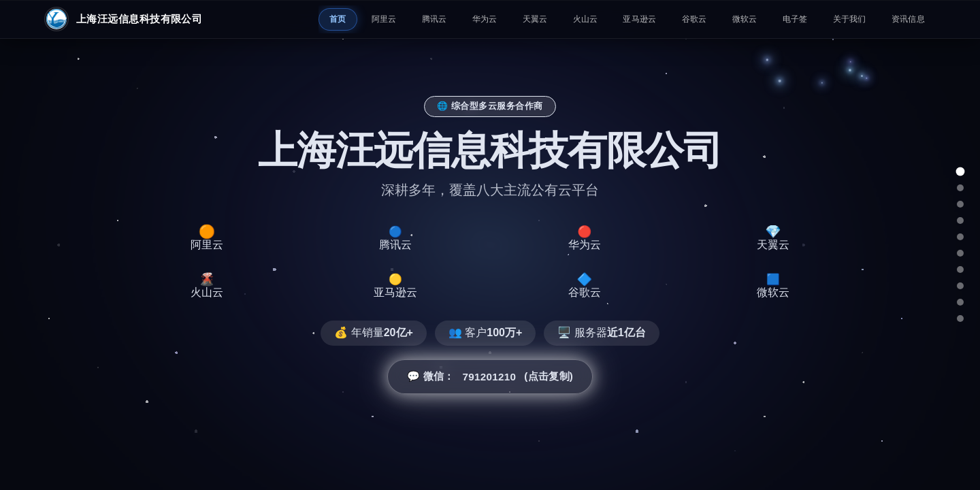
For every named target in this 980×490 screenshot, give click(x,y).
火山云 (586, 19)
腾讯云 (435, 19)
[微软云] (960, 302)
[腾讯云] (960, 204)
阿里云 (384, 19)
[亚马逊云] (960, 269)
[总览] (961, 172)
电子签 (795, 19)
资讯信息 (908, 19)
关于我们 (850, 19)
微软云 (745, 19)
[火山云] (960, 253)
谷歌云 (695, 19)
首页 (338, 19)
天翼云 (535, 19)
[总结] (960, 318)
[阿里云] (960, 188)
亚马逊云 (639, 19)
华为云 (485, 19)
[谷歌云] (960, 286)
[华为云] (960, 220)
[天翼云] (960, 237)
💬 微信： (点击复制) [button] (490, 377)
